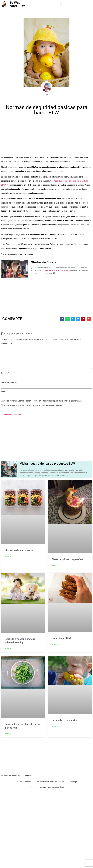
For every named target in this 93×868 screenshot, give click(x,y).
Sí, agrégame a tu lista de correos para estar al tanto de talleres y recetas (31, 405)
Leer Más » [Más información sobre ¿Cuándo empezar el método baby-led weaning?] (8, 649)
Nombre (5, 373)
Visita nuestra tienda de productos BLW (47, 464)
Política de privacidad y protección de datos (47, 787)
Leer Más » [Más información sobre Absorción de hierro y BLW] (8, 557)
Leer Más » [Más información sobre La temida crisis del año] (55, 727)
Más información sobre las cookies (50, 782)
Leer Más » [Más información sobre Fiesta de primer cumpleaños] (55, 566)
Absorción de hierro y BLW (19, 550)
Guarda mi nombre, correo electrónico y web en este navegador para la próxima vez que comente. (42, 401)
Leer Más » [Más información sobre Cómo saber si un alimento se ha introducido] (8, 734)
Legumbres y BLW (61, 638)
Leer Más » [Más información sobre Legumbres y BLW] (55, 644)
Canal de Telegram (51, 270)
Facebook (65, 270)
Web (3, 392)
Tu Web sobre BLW (17, 4)
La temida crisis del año (64, 720)
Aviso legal (73, 782)
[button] (61, 4)
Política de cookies (23, 782)
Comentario (6, 344)
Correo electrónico (9, 383)
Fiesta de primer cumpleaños (67, 559)
